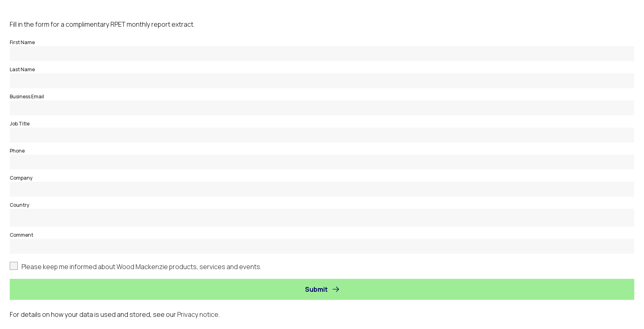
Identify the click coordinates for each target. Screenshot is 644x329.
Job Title (20, 124)
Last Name (22, 69)
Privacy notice (198, 314)
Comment (21, 235)
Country (19, 205)
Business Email (27, 97)
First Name (22, 42)
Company (21, 178)
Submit (316, 289)
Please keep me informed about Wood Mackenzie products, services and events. (141, 267)
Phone (17, 151)
